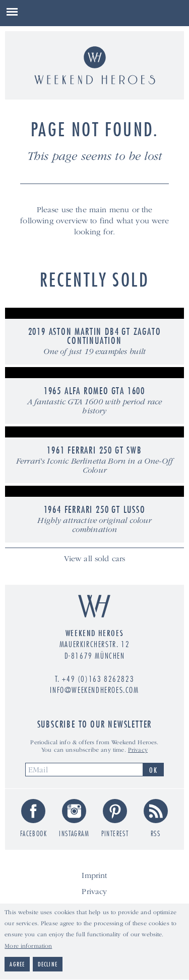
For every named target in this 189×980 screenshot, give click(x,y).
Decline (48, 967)
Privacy (138, 750)
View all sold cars (95, 559)
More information (28, 948)
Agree (17, 967)
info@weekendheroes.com (94, 690)
